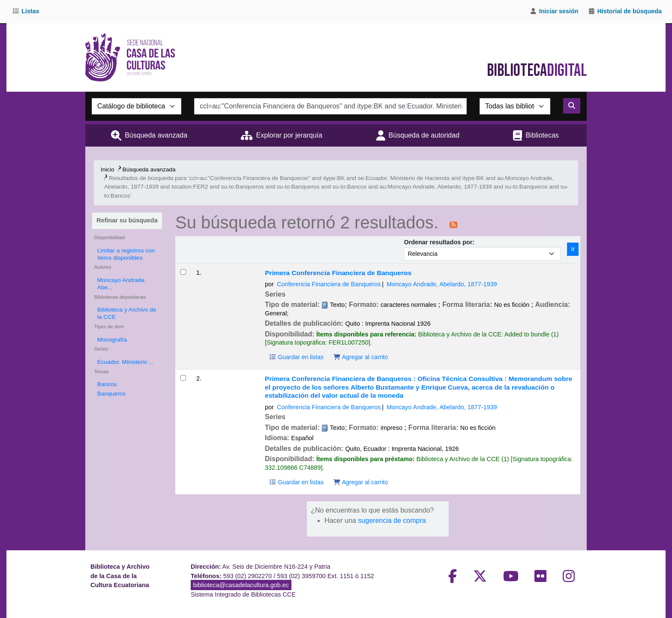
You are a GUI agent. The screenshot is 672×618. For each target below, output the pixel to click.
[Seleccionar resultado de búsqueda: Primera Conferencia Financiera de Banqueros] (183, 272)
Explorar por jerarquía (289, 135)
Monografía (112, 340)
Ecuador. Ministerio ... (125, 362)
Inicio (108, 169)
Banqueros (111, 394)
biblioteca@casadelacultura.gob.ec (241, 585)
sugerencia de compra (392, 520)
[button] (27, 12)
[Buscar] (572, 106)
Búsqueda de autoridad (424, 135)
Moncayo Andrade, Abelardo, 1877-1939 (442, 284)
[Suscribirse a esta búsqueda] (453, 224)
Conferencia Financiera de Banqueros (329, 284)
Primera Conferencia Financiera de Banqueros (338, 273)
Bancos (107, 384)
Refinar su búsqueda (127, 220)
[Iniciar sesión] (554, 12)
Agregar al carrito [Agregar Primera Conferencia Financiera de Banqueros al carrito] (360, 357)
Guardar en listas (296, 357)
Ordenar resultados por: (439, 242)
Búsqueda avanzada (156, 135)
